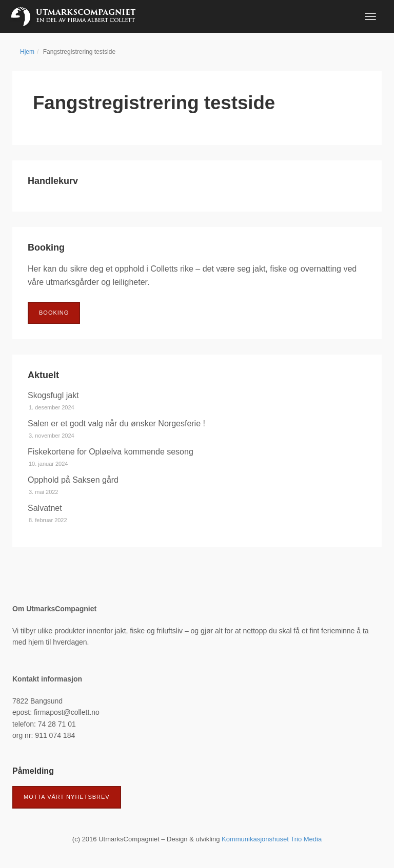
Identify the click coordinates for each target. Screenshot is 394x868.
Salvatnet (45, 508)
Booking (54, 313)
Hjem (27, 52)
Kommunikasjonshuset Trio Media (272, 839)
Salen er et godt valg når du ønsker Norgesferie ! (116, 423)
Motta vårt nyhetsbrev (67, 797)
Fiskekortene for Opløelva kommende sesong (111, 452)
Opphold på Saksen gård (73, 480)
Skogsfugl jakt (53, 395)
